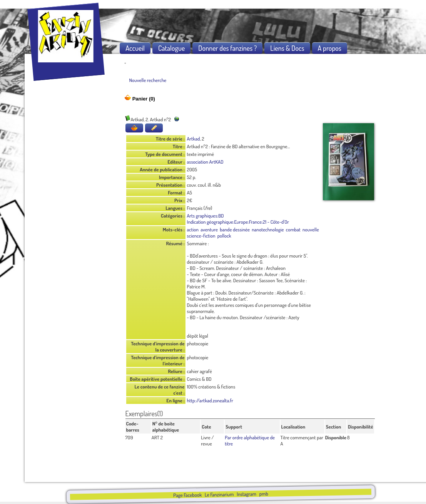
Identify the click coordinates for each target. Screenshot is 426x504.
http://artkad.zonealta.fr (210, 400)
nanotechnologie (268, 229)
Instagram (246, 494)
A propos (330, 48)
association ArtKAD (205, 162)
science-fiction (201, 236)
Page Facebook (187, 495)
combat (293, 229)
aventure (209, 229)
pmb (264, 494)
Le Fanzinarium (219, 494)
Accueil (135, 48)
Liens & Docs (287, 48)
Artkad (194, 139)
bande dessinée (235, 229)
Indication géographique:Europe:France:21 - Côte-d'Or (238, 222)
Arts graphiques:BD (205, 216)
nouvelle (311, 229)
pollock (224, 236)
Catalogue (171, 48)
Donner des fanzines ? (227, 48)
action (193, 229)
